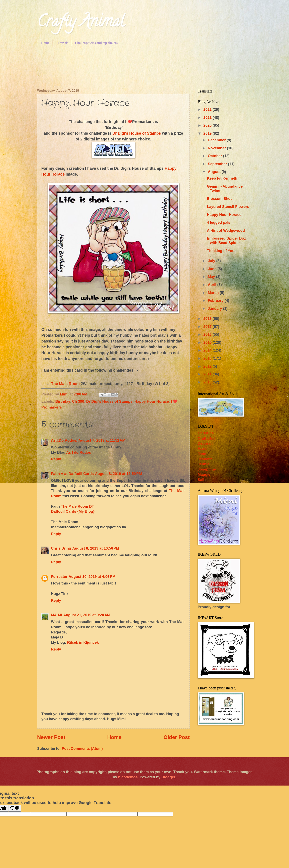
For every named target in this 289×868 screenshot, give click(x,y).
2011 (208, 374)
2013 (208, 358)
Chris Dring (61, 548)
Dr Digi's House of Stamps (137, 133)
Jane (202, 454)
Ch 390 (78, 401)
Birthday (63, 401)
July (212, 261)
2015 (208, 342)
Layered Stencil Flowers (228, 207)
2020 (208, 125)
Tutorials (62, 43)
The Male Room (65, 384)
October (216, 156)
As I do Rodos (79, 452)
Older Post (177, 737)
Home (45, 43)
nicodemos (128, 777)
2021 (208, 117)
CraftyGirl (206, 438)
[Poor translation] (15, 808)
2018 (208, 319)
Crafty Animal (81, 23)
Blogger (168, 777)
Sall (201, 480)
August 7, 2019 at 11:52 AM (102, 440)
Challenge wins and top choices (96, 43)
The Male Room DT (77, 506)
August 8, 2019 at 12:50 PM (118, 474)
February (216, 300)
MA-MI (56, 615)
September (218, 164)
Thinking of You (221, 251)
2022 (208, 109)
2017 (208, 327)
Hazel (203, 449)
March (214, 293)
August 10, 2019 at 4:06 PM (92, 577)
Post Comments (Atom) (82, 749)
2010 (208, 382)
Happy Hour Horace (152, 401)
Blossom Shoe (220, 199)
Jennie (204, 464)
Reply (56, 459)
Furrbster (59, 577)
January (216, 308)
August (215, 172)
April (213, 285)
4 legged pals (219, 222)
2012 (208, 366)
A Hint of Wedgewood (226, 230)
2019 (208, 133)
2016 (208, 334)
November (217, 148)
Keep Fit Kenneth (222, 178)
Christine (206, 433)
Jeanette (205, 459)
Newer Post (51, 737)
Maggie (204, 474)
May (212, 277)
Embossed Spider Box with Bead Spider (226, 240)
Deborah (205, 443)
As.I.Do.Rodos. (64, 440)
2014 (208, 350)
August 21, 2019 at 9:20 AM (87, 615)
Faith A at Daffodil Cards (72, 474)
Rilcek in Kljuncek (83, 642)
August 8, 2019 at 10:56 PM (96, 548)
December (217, 140)
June (213, 269)
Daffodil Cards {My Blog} (73, 511)
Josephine (207, 469)
